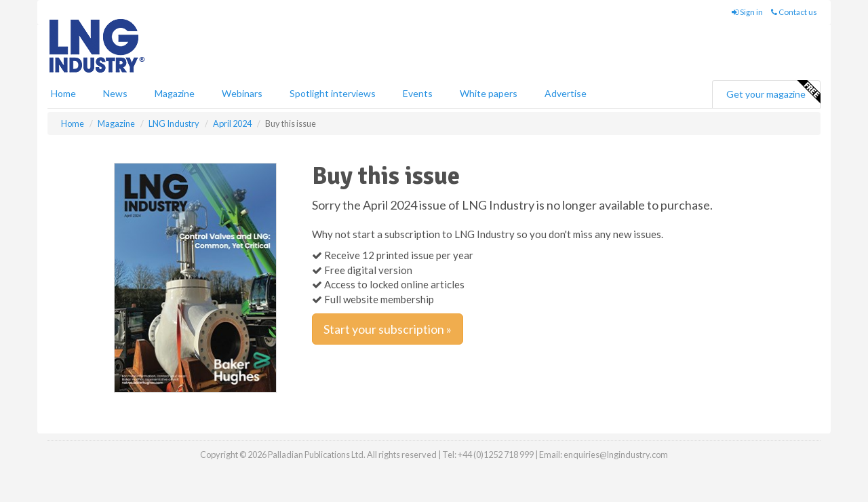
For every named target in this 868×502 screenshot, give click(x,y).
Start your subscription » (388, 329)
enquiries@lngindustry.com (616, 455)
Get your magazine (773, 92)
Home (63, 93)
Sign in (747, 12)
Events (418, 93)
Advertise (566, 93)
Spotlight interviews (333, 93)
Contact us (794, 12)
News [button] (115, 93)
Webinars (242, 93)
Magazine (175, 93)
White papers (489, 93)
